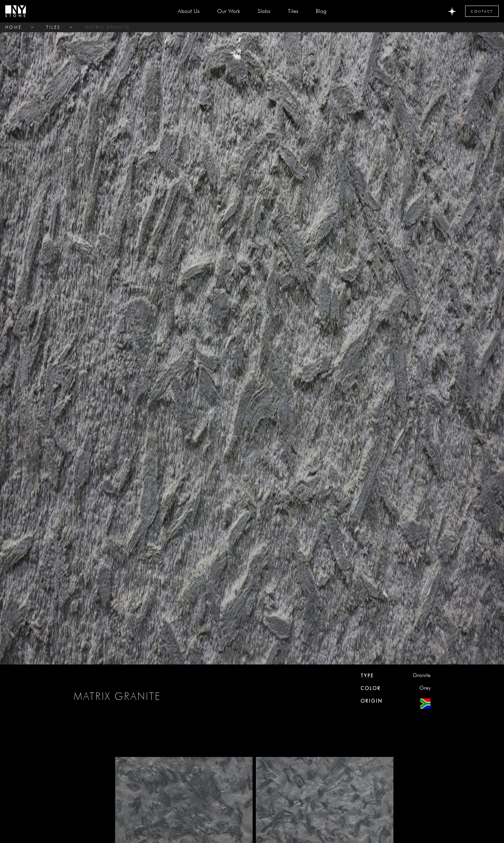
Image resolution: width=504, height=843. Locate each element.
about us (189, 11)
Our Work (229, 11)
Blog (321, 11)
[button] (264, 11)
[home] (16, 11)
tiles (53, 27)
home (13, 27)
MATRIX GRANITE (108, 27)
